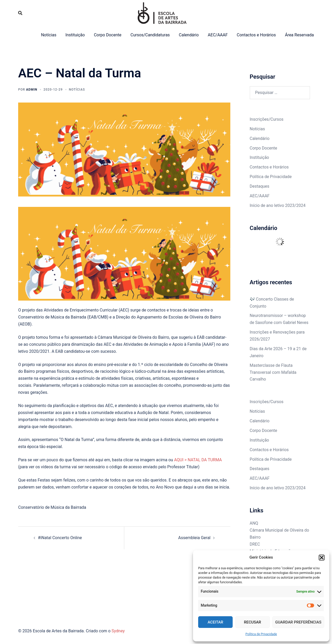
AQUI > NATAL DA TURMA (198, 460)
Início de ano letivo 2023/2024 (278, 205)
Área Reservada (299, 35)
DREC (255, 544)
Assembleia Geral (194, 538)
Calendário (189, 35)
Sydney (118, 631)
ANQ (254, 523)
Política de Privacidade (261, 634)
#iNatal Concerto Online (60, 538)
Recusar (253, 622)
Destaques (260, 186)
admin (32, 90)
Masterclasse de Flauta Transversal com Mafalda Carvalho (273, 372)
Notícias (49, 35)
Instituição (75, 35)
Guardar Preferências (298, 622)
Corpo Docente (108, 35)
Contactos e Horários (256, 35)
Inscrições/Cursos (267, 119)
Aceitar (216, 622)
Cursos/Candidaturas (150, 35)
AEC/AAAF (218, 35)
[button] (322, 558)
